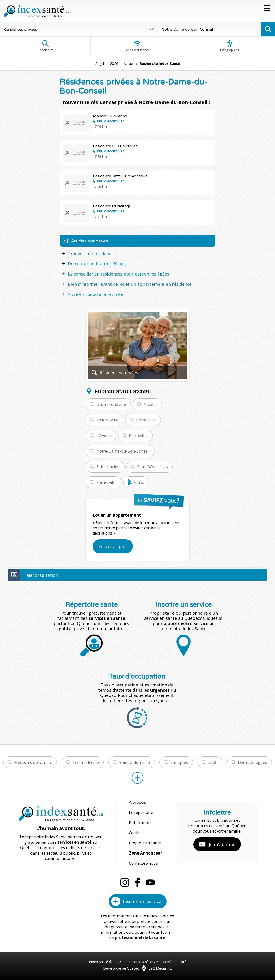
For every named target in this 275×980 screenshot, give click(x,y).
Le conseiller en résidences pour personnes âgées (118, 274)
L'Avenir (104, 435)
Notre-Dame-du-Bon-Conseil (123, 451)
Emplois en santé (145, 843)
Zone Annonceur (146, 853)
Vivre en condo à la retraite (95, 294)
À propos (137, 802)
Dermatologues (252, 762)
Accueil (129, 63)
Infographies (230, 46)
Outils (135, 833)
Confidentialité (175, 962)
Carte (139, 482)
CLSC (213, 762)
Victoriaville (107, 420)
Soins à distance (137, 46)
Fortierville (106, 482)
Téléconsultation (41, 575)
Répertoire (45, 46)
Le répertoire (141, 812)
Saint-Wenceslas (153, 467)
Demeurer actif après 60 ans (97, 264)
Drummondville (111, 404)
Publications (141, 822)
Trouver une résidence (91, 254)
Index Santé (99, 962)
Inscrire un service (142, 901)
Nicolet (150, 404)
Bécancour (146, 420)
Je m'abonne (222, 844)
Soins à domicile (135, 762)
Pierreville (138, 435)
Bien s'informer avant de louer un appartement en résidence (130, 284)
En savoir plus (113, 546)
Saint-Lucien (108, 467)
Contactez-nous (143, 863)
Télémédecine (86, 762)
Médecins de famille (33, 762)
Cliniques (179, 762)
